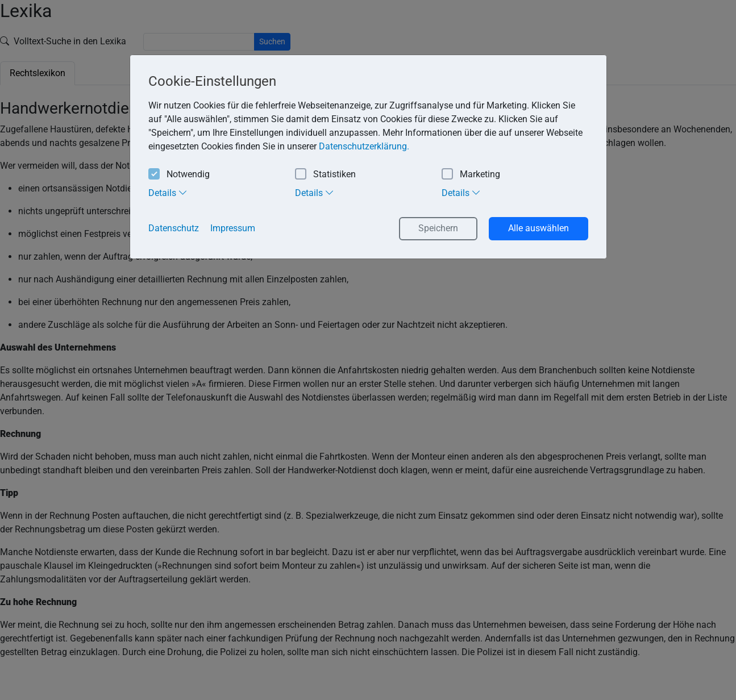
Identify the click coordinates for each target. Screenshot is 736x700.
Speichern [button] (438, 228)
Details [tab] (168, 193)
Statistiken (325, 175)
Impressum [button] (233, 228)
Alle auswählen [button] (539, 228)
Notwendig (179, 175)
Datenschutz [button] (174, 228)
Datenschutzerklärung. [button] (364, 146)
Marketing (471, 175)
